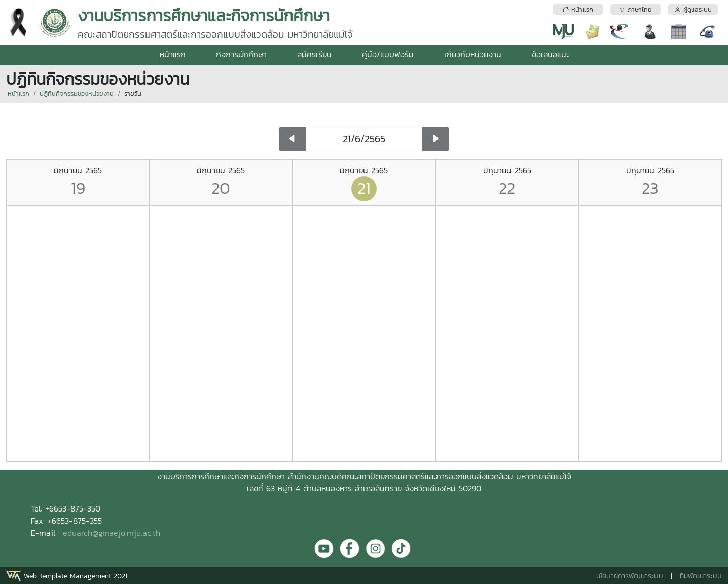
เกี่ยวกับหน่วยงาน (473, 54)
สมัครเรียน (314, 54)
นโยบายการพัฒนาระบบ (630, 576)
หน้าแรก (173, 54)
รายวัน (133, 93)
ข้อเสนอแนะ (550, 54)
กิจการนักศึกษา (241, 54)
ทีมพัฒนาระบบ (701, 576)
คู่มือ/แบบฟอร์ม (388, 54)
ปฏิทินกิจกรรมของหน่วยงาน (77, 93)
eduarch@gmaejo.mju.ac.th (112, 533)
